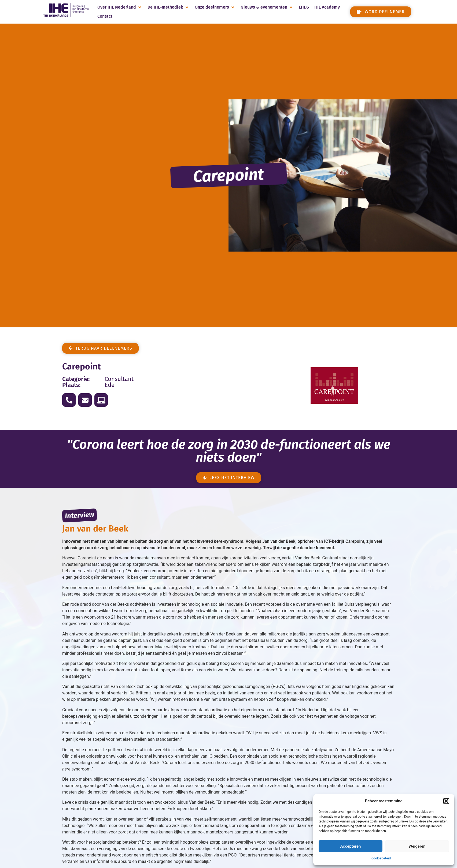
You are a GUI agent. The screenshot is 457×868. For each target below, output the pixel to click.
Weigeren (417, 846)
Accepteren (351, 846)
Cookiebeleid (381, 858)
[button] (446, 801)
